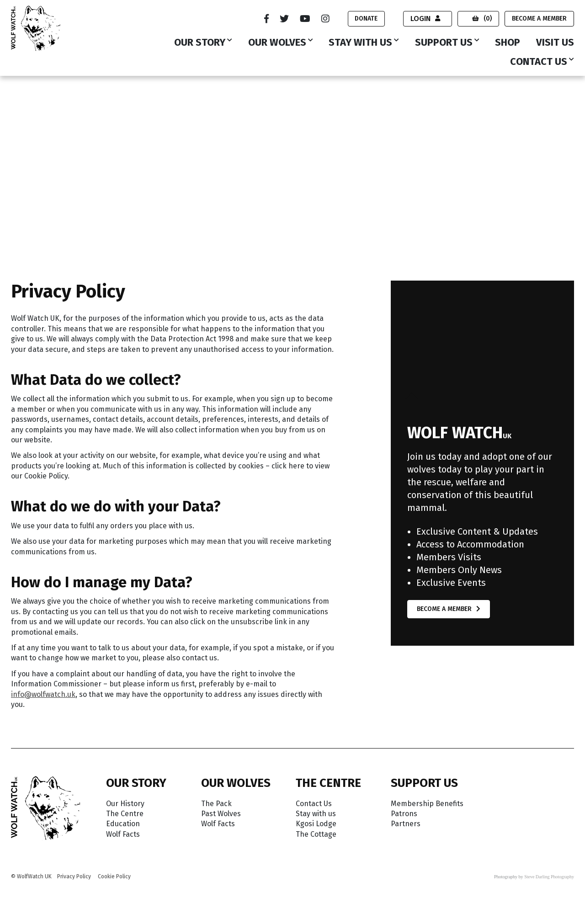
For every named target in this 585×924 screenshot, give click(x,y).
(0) (482, 19)
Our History (125, 804)
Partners (406, 824)
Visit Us (555, 43)
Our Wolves (277, 43)
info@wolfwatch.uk (43, 694)
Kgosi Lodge (316, 824)
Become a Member (539, 19)
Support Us (444, 43)
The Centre (125, 814)
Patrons (404, 814)
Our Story (200, 43)
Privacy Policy (74, 876)
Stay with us (360, 43)
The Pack (216, 804)
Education (123, 824)
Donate (366, 19)
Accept (537, 898)
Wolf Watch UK (35, 97)
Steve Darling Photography (549, 877)
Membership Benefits (427, 804)
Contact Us (539, 62)
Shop (508, 43)
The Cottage (316, 834)
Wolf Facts (123, 834)
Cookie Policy (114, 876)
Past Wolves (221, 814)
